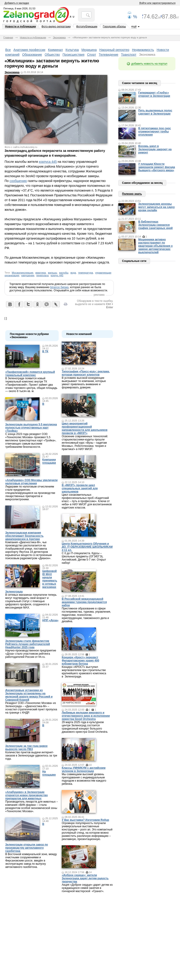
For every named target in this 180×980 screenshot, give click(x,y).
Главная (8, 37)
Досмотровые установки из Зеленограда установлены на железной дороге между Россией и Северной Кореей (29, 695)
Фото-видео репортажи (56, 26)
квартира (41, 273)
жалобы (64, 273)
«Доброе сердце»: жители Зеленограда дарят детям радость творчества (85, 878)
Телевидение (109, 55)
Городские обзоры (114, 26)
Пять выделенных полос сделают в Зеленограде (155, 112)
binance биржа (59, 287)
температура (86, 273)
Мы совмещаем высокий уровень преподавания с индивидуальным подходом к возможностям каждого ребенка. (84, 779)
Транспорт (129, 55)
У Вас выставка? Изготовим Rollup (85, 820)
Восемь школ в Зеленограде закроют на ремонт (155, 149)
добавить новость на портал (149, 64)
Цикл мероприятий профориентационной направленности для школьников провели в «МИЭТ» (85, 428)
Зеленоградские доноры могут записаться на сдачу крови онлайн (156, 207)
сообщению (18, 181)
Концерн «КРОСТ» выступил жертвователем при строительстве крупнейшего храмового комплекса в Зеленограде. (84, 672)
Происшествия (74, 55)
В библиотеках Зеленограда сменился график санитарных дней (155, 225)
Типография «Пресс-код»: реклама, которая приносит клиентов (86, 373)
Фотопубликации (87, 26)
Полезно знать (132, 194)
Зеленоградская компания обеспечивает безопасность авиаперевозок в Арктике (24, 536)
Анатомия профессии (29, 50)
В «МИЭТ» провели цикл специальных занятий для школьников (80, 488)
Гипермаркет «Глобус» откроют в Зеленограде (154, 94)
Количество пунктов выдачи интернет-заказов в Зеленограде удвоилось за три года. (31, 756)
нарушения (28, 275)
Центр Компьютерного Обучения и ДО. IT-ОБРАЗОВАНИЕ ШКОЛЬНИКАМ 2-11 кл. (87, 547)
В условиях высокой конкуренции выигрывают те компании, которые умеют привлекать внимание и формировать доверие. (84, 383)
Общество (52, 55)
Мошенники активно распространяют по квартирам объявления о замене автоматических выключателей (155, 246)
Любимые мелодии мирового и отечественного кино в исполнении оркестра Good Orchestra (86, 716)
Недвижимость (143, 50)
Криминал (55, 50)
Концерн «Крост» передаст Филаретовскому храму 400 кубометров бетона (80, 661)
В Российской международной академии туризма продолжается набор (84, 602)
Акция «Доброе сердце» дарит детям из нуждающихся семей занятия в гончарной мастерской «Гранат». (87, 888)
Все (8, 50)
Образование (32, 55)
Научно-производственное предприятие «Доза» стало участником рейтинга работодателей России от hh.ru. (31, 654)
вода (73, 273)
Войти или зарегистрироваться (157, 3)
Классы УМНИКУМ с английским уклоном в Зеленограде (84, 769)
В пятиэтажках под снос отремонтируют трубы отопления (155, 132)
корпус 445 (57, 275)
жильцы (53, 273)
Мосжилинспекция (23, 273)
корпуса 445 (48, 162)
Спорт (91, 55)
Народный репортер (114, 50)
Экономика (59, 37)
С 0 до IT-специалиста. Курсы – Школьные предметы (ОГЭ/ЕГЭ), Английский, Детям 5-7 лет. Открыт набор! (84, 558)
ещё (134, 26)
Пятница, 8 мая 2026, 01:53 (19, 8)
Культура (72, 50)
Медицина (89, 50)
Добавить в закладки (17, 3)
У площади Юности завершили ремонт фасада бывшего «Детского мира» (157, 167)
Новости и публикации (20, 26)
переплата (42, 275)
